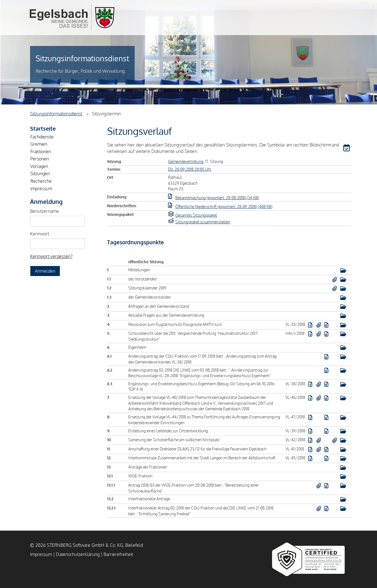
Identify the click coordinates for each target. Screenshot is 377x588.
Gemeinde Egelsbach (72, 18)
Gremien (39, 144)
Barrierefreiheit (118, 554)
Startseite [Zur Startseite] (43, 128)
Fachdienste (42, 137)
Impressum (41, 189)
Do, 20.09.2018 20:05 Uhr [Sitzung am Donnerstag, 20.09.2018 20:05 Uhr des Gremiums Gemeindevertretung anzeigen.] (190, 169)
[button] (347, 149)
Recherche (41, 181)
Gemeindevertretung (186, 161)
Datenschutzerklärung (78, 554)
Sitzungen (40, 174)
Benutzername (45, 211)
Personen (40, 159)
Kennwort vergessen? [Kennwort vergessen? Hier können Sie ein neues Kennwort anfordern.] (51, 256)
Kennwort (40, 234)
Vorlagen (39, 166)
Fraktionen (41, 152)
